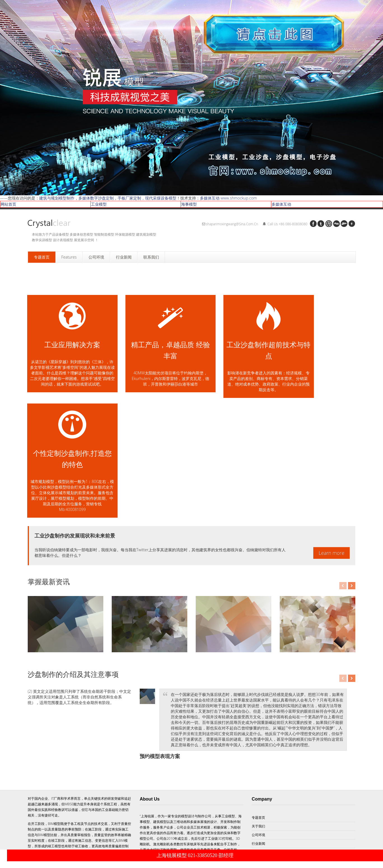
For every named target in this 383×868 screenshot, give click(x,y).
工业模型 (99, 204)
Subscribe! (199, 810)
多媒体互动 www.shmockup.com (228, 198)
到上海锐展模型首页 (115, 845)
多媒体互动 (281, 204)
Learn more (331, 444)
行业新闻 (258, 735)
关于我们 (258, 718)
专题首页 (258, 709)
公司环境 (258, 726)
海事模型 (189, 204)
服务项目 (258, 744)
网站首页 (8, 204)
